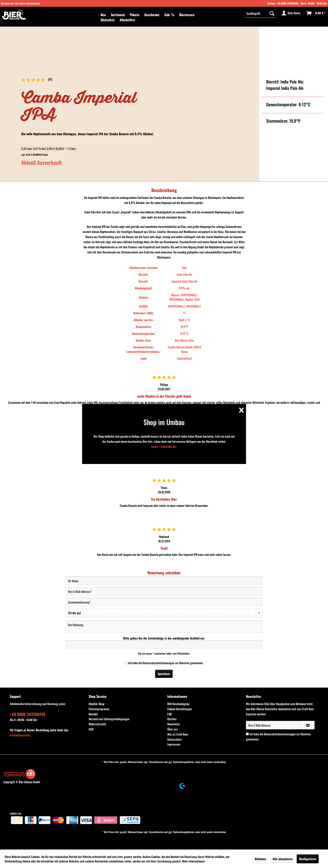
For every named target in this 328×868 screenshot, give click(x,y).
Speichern (164, 674)
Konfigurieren (308, 859)
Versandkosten (156, 762)
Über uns (173, 729)
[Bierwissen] (187, 15)
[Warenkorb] (316, 13)
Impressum (174, 744)
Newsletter (174, 724)
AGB (91, 729)
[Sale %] (169, 15)
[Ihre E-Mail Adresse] (274, 725)
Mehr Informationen (193, 861)
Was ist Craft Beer (178, 734)
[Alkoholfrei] (127, 20)
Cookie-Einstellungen (180, 709)
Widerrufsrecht (97, 724)
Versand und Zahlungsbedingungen (109, 719)
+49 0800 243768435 (287, 3)
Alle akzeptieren (283, 859)
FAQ (170, 714)
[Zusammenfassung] (164, 602)
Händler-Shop (97, 704)
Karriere (172, 719)
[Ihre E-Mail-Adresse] (164, 591)
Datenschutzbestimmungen (158, 663)
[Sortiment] (118, 15)
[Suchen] (272, 13)
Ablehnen (260, 859)
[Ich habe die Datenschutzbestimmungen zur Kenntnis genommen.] (126, 663)
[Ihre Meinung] (164, 627)
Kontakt (93, 714)
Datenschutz (175, 739)
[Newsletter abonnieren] (308, 725)
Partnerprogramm (99, 709)
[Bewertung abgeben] (164, 613)
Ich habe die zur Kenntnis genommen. (166, 663)
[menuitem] (103, 15)
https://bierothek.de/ (164, 446)
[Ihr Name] (164, 581)
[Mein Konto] (291, 13)
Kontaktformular (20, 735)
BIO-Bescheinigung (178, 704)
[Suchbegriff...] (260, 13)
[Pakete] (135, 15)
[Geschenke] (152, 15)
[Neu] (103, 15)
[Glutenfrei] (108, 20)
